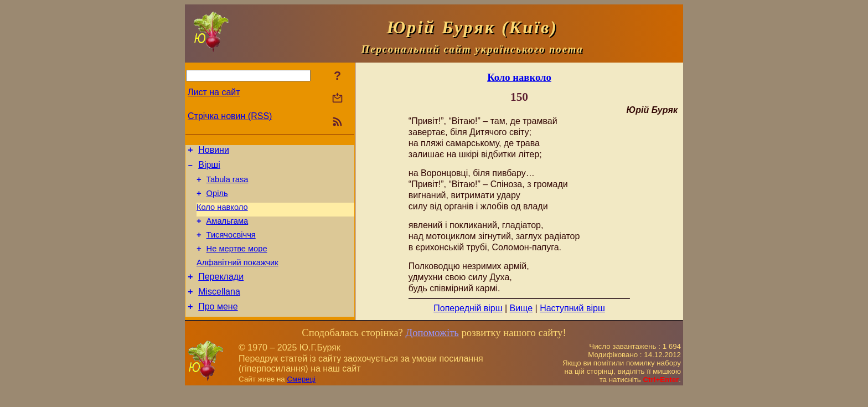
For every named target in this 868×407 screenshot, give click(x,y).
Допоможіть (432, 350)
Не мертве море (237, 262)
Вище (521, 308)
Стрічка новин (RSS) (230, 116)
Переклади (221, 293)
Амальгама (228, 231)
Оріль (217, 200)
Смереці (301, 396)
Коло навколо (222, 215)
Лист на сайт (214, 92)
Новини (214, 151)
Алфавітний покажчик (237, 277)
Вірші (209, 168)
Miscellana (219, 310)
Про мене (218, 326)
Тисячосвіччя (231, 246)
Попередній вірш (468, 308)
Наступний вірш (572, 308)
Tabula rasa (228, 184)
